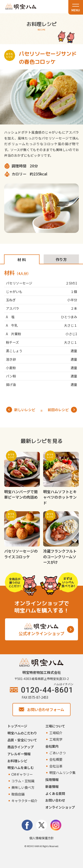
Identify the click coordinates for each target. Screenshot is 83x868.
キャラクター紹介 (24, 801)
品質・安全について (22, 740)
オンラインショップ (60, 807)
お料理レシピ (17, 761)
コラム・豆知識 (23, 781)
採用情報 (52, 779)
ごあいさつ (57, 753)
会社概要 (56, 759)
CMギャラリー (22, 774)
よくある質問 (55, 793)
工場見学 (56, 739)
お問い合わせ (55, 800)
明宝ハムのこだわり (22, 733)
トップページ (17, 726)
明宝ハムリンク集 (62, 772)
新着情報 (52, 786)
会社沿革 (56, 766)
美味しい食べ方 (23, 787)
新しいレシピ (21, 410)
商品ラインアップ (21, 747)
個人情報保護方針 (42, 838)
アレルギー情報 (19, 754)
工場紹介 (56, 733)
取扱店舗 (18, 794)
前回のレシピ (62, 410)
